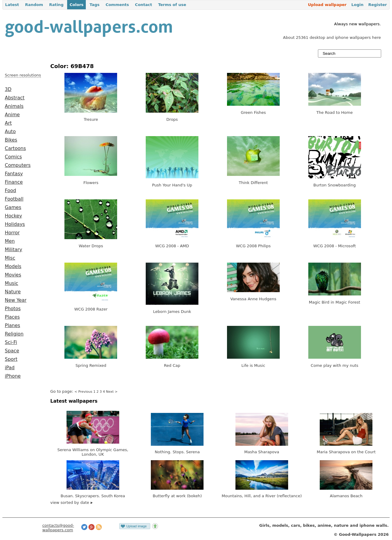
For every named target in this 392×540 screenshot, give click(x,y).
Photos (13, 309)
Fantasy (14, 174)
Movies (13, 275)
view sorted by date (72, 503)
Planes (12, 326)
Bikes (11, 140)
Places (12, 317)
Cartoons (15, 148)
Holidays (15, 224)
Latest (12, 5)
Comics (13, 157)
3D (8, 89)
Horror (12, 233)
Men (10, 241)
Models (13, 267)
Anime (12, 115)
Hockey (13, 216)
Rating (56, 5)
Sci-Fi (11, 342)
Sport (11, 359)
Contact (143, 5)
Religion (14, 334)
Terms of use (172, 5)
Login (357, 5)
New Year (16, 300)
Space (12, 351)
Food (10, 191)
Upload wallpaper (327, 5)
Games (13, 208)
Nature (13, 292)
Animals (14, 106)
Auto (10, 132)
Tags (94, 5)
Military (14, 250)
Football (14, 199)
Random (34, 5)
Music (11, 283)
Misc (10, 258)
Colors (76, 5)
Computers (18, 165)
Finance (14, 182)
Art (8, 123)
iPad (10, 368)
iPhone (13, 376)
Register (378, 5)
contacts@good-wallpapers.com (58, 528)
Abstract (15, 98)
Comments (117, 5)
